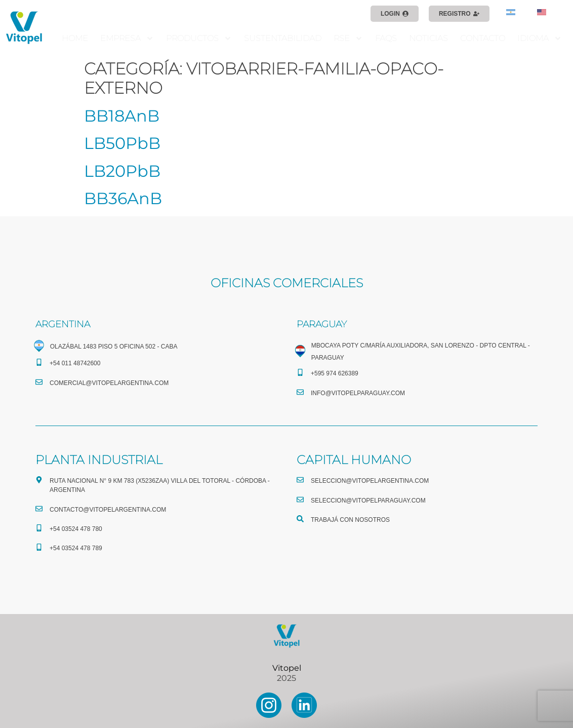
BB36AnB (123, 198)
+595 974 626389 (335, 373)
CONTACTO (483, 38)
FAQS (386, 38)
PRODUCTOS (199, 39)
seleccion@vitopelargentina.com (370, 481)
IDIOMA (540, 39)
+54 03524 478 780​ (76, 529)
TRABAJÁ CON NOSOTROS (350, 520)
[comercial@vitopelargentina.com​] (39, 382)
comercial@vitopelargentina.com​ (109, 383)
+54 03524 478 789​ (76, 548)
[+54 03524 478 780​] (39, 528)
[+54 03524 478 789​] (39, 547)
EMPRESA (127, 39)
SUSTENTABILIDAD (283, 38)
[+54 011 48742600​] (39, 362)
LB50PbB (122, 143)
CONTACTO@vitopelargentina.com (108, 510)
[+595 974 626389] (300, 372)
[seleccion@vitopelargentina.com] (300, 480)
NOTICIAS (428, 38)
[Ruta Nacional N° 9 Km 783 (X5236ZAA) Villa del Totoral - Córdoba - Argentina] (39, 480)
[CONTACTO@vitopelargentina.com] (39, 509)
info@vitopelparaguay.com (358, 393)
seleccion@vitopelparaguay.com (368, 501)
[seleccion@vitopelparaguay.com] (300, 500)
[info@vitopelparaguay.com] (300, 392)
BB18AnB (122, 116)
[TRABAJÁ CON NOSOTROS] (300, 519)
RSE (348, 39)
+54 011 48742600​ (75, 363)
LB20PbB (122, 171)
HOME (75, 38)
